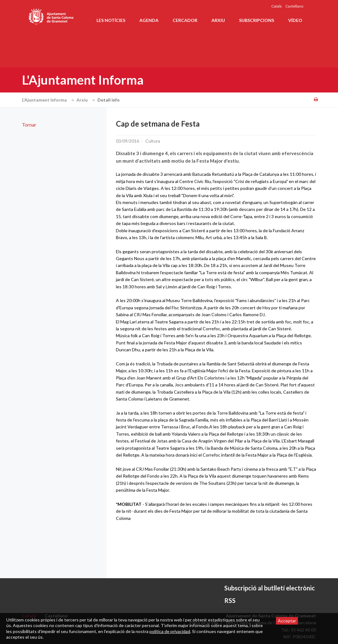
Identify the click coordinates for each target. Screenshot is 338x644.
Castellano (294, 6)
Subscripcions (257, 20)
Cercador (185, 20)
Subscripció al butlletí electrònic (270, 588)
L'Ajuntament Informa (49, 100)
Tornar (29, 125)
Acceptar (287, 621)
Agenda (149, 20)
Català (276, 6)
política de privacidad (170, 631)
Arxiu (218, 20)
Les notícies (111, 20)
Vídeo (295, 20)
